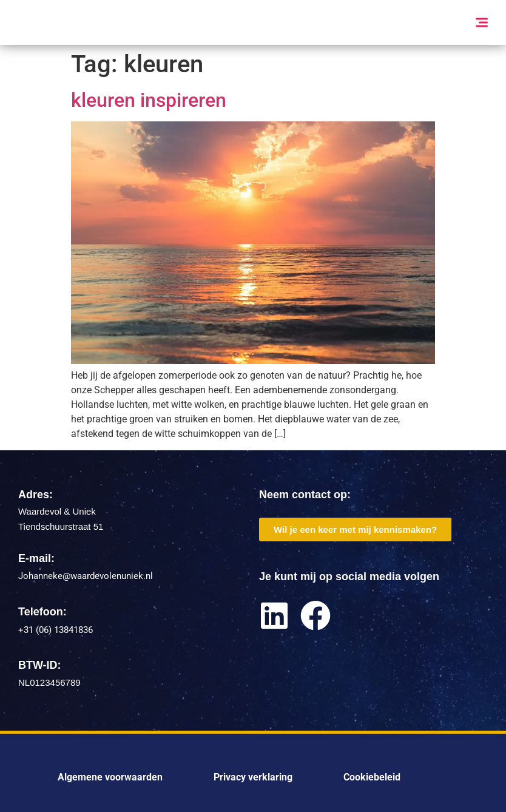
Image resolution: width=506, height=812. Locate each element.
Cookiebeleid (372, 777)
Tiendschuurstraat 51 (61, 526)
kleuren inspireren (149, 100)
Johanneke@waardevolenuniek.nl (86, 576)
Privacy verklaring (253, 777)
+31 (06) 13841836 (56, 630)
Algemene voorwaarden (110, 777)
